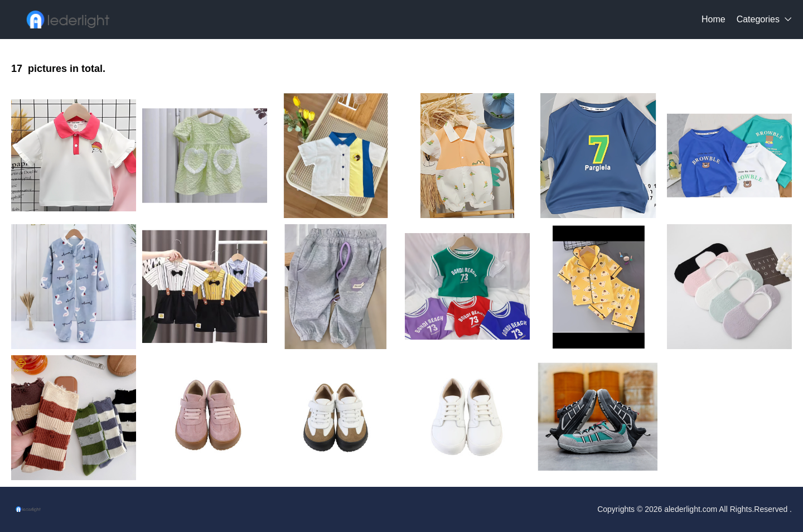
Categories (758, 19)
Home (713, 19)
